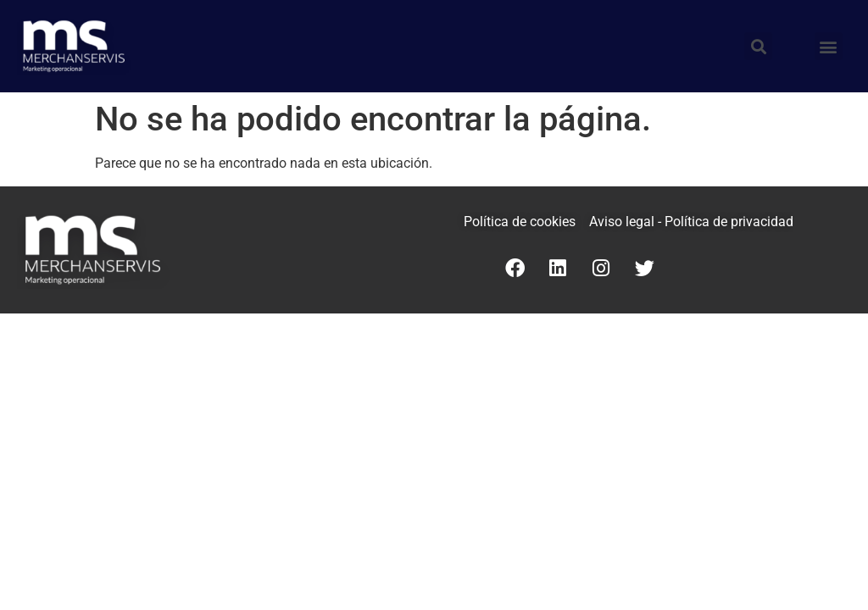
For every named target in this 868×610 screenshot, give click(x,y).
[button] (829, 46)
